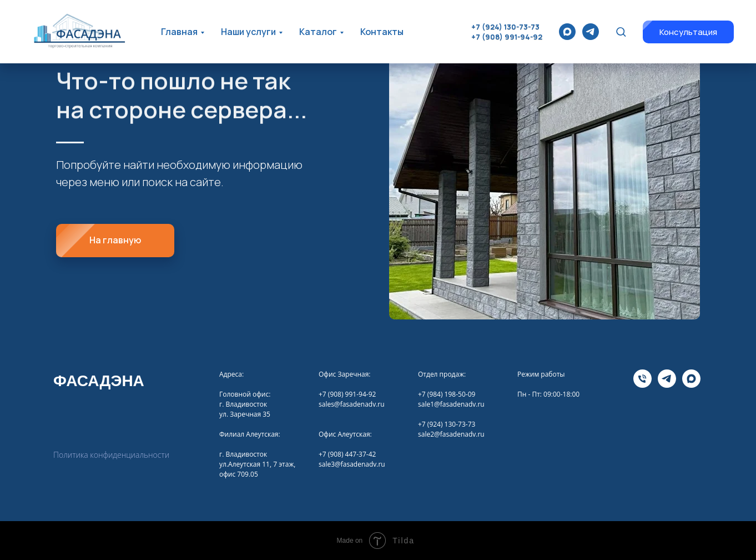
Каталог (318, 32)
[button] (621, 31)
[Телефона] (642, 385)
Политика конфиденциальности (111, 455)
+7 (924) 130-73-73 (505, 27)
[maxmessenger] (567, 32)
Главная (179, 32)
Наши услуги (248, 32)
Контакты (382, 32)
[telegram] (591, 32)
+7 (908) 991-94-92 (507, 37)
